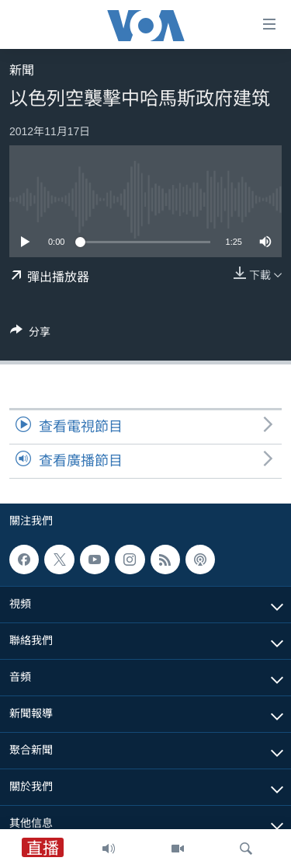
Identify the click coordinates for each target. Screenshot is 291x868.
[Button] (30, 335)
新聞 (22, 70)
